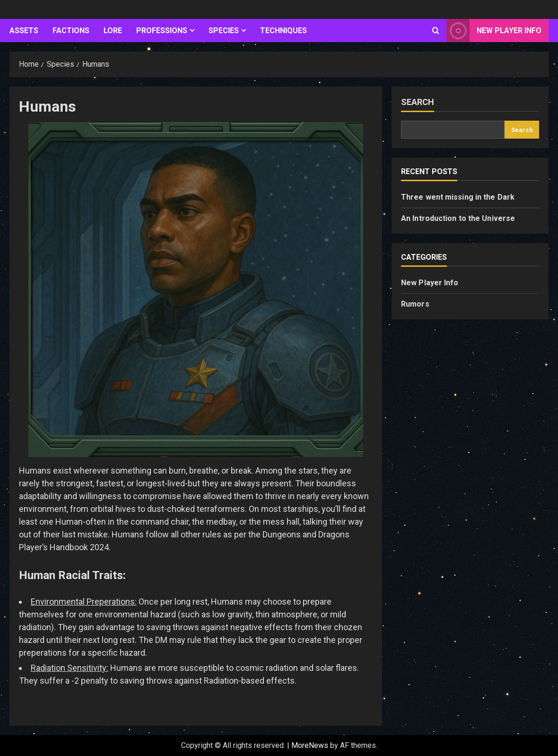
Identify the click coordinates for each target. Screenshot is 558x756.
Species (224, 31)
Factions (71, 31)
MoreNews (310, 745)
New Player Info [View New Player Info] (494, 31)
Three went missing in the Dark (458, 197)
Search (418, 102)
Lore (113, 31)
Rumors (415, 304)
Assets (24, 31)
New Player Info (430, 283)
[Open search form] (436, 31)
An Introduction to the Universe (458, 218)
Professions (162, 31)
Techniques (283, 31)
